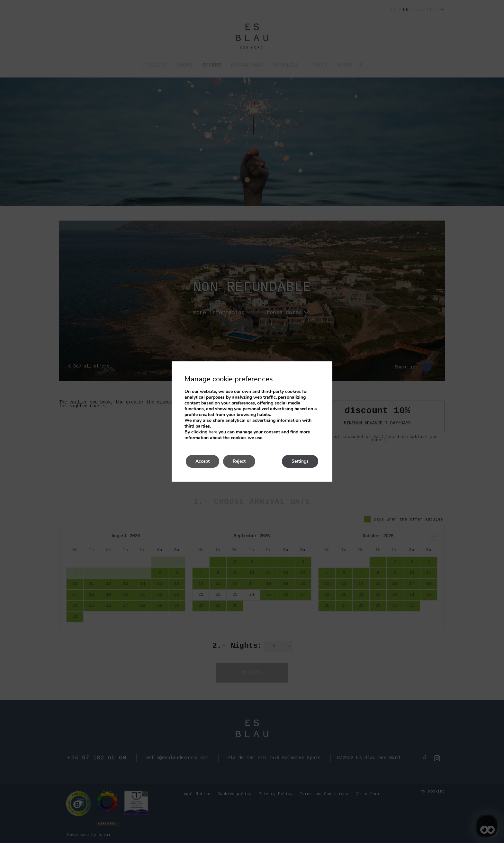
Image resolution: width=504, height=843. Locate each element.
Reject (239, 461)
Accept (203, 461)
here (213, 432)
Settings (300, 461)
